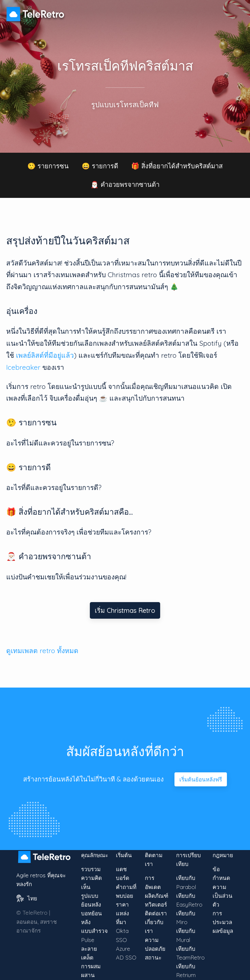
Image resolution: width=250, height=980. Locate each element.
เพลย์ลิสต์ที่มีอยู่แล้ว (45, 355)
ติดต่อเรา (156, 913)
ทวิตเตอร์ (156, 904)
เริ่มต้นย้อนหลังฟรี (201, 779)
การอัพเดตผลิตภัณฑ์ (157, 887)
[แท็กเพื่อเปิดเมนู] (237, 11)
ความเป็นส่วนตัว (222, 896)
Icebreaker (23, 367)
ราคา (122, 904)
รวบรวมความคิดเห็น (91, 878)
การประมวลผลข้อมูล (223, 922)
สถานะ (153, 957)
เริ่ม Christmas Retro (125, 610)
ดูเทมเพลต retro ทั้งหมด (42, 651)
